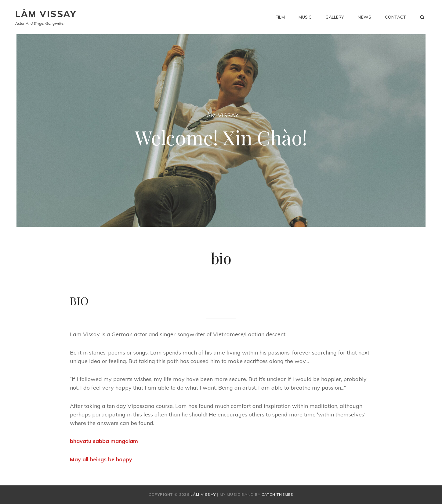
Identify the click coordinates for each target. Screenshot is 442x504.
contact (395, 17)
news (364, 17)
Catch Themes (277, 494)
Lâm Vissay (46, 14)
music (305, 17)
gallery (335, 17)
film (280, 17)
